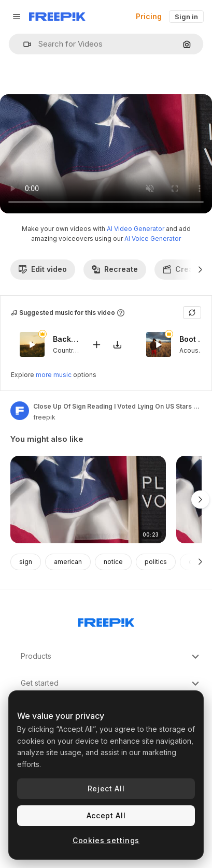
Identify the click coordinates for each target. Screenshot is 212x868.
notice (113, 562)
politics (156, 562)
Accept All (106, 815)
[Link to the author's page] (20, 411)
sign (26, 562)
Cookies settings (106, 840)
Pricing (149, 16)
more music (54, 375)
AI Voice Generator (153, 238)
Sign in (186, 17)
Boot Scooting (192, 339)
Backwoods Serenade (66, 339)
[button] (23, 44)
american (68, 562)
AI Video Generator (136, 229)
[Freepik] (57, 17)
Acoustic (193, 350)
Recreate (115, 269)
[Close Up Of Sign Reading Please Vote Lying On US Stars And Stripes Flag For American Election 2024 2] (88, 500)
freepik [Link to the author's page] (44, 417)
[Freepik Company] (106, 620)
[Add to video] (96, 345)
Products (111, 657)
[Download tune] (117, 345)
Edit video (43, 269)
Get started (111, 684)
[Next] (200, 269)
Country (65, 350)
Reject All (106, 789)
